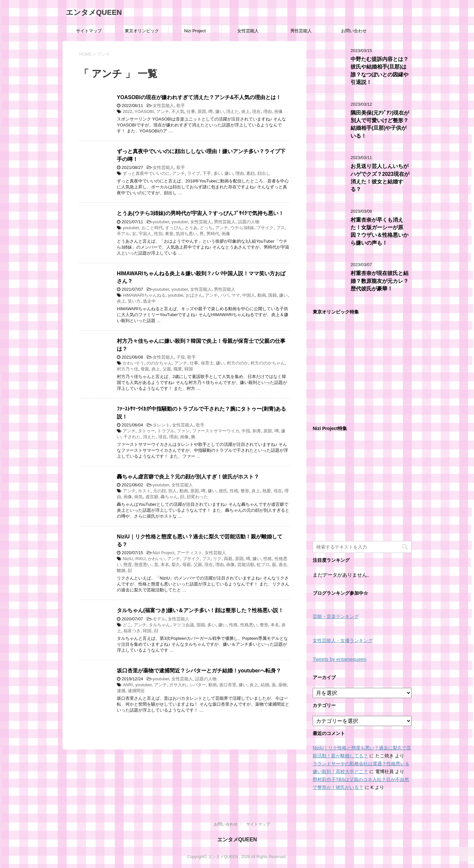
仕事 (191, 111)
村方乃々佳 (128, 369)
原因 (202, 111)
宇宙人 (145, 234)
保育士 (207, 363)
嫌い (220, 111)
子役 (181, 357)
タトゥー (146, 431)
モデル (159, 619)
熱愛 (267, 491)
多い (218, 173)
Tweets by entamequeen (340, 659)
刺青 (257, 431)
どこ (127, 625)
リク (217, 559)
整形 (245, 491)
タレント (161, 425)
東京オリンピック (142, 31)
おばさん (194, 295)
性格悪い (249, 625)
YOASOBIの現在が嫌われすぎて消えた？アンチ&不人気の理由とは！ (199, 97)
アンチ (163, 111)
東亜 (169, 234)
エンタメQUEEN (94, 12)
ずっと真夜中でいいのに (146, 173)
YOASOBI (144, 111)
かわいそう (133, 363)
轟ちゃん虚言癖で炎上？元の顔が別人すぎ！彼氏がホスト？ (188, 477)
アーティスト (190, 553)
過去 (283, 565)
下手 (207, 173)
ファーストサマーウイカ (216, 431)
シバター (197, 685)
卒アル (123, 234)
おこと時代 (152, 228)
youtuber (161, 222)
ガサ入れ (178, 685)
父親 (167, 369)
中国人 (249, 295)
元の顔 (159, 491)
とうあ (191, 228)
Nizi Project (195, 31)
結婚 (265, 685)
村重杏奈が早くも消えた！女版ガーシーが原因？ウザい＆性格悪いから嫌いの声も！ (380, 231)
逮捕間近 (136, 691)
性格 (234, 491)
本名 (165, 565)
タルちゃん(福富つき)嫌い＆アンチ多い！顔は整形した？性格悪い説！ (200, 610)
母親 (145, 369)
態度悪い (143, 565)
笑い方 (134, 301)
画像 (278, 111)
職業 (178, 369)
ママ (236, 295)
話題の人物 (249, 222)
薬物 (282, 685)
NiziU (128, 559)
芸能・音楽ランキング (336, 617)
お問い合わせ (354, 31)
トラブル (166, 431)
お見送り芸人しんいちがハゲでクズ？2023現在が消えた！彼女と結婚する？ (380, 178)
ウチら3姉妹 (242, 228)
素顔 (250, 173)
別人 (172, 491)
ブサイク (265, 228)
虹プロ (263, 565)
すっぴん (174, 228)
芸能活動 (246, 565)
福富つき (132, 631)
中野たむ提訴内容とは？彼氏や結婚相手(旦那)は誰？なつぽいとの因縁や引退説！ (380, 71)
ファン (183, 431)
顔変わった (197, 497)
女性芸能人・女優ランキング (343, 641)
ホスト (144, 491)
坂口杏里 (228, 685)
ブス (280, 228)
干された (132, 437)
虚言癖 (152, 497)
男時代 (213, 234)
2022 (128, 111)
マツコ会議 (183, 625)
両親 (228, 559)
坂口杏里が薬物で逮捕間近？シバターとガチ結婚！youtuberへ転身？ (199, 671)
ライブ (194, 173)
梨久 (176, 565)
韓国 (189, 369)
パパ (224, 295)
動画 (262, 295)
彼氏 (223, 491)
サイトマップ (89, 31)
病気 (139, 497)
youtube (175, 295)
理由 (268, 111)
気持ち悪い (186, 234)
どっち (206, 228)
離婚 (121, 570)
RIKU (140, 559)
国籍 (273, 295)
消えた (233, 111)
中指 (246, 431)
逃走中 (149, 301)
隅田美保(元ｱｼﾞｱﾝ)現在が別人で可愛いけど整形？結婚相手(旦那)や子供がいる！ (380, 124)
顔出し (264, 173)
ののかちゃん (159, 363)
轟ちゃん (169, 497)
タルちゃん (159, 625)
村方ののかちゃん (268, 363)
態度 (128, 565)
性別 (158, 234)
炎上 (246, 111)
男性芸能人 (301, 31)
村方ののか (237, 363)
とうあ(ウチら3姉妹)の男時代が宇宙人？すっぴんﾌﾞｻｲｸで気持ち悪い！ (200, 213)
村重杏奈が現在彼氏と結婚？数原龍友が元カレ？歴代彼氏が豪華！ (380, 281)
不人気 (178, 111)
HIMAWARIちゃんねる (144, 295)
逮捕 (121, 691)
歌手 (181, 106)
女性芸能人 (248, 31)
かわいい (156, 559)
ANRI (128, 685)
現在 (256, 111)
